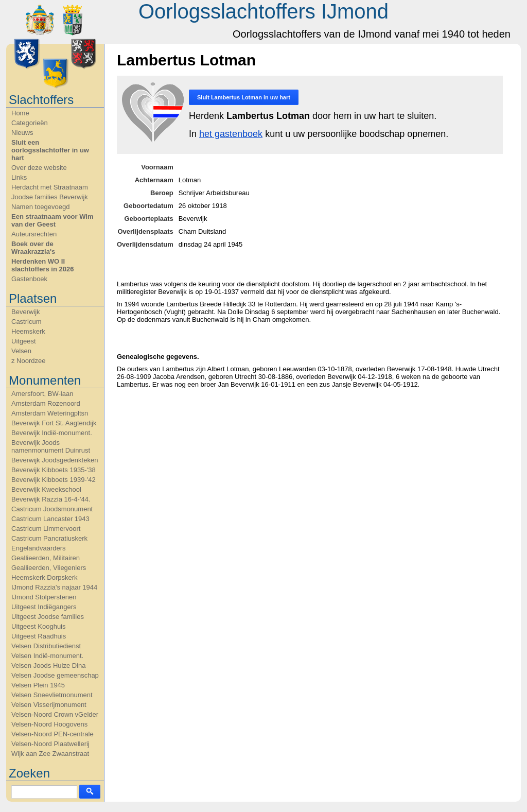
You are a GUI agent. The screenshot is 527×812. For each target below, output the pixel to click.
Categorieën (30, 123)
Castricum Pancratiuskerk (49, 538)
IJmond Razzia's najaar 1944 (54, 587)
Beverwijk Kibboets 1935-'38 (54, 470)
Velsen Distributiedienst (46, 646)
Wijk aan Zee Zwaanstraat (50, 754)
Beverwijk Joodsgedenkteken (55, 460)
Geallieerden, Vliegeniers (49, 568)
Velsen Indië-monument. (47, 656)
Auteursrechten (34, 234)
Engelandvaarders (39, 548)
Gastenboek (29, 279)
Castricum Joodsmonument (52, 509)
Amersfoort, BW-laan (42, 394)
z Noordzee (28, 361)
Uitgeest (24, 341)
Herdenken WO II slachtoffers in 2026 (42, 265)
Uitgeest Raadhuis (39, 636)
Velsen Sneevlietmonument (52, 695)
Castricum (27, 322)
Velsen (21, 351)
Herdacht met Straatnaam (50, 187)
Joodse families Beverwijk (50, 197)
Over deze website (39, 168)
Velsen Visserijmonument (49, 705)
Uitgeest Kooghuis (39, 626)
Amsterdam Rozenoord (46, 403)
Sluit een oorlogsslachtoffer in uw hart (50, 150)
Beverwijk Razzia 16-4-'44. (51, 499)
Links (19, 177)
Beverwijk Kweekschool (46, 489)
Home (20, 113)
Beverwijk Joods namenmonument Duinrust (51, 446)
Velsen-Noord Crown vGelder (55, 714)
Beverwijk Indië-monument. (52, 433)
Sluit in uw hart (244, 97)
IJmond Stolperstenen (44, 597)
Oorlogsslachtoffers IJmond (263, 11)
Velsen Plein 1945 (38, 685)
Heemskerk (28, 331)
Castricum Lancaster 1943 (50, 519)
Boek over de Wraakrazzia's (33, 248)
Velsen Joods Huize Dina (49, 666)
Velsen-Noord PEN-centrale (52, 734)
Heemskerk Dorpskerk (45, 577)
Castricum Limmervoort (46, 529)
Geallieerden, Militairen (46, 558)
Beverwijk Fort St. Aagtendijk (54, 423)
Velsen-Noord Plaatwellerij (50, 744)
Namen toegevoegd (40, 207)
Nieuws (22, 133)
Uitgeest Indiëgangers (44, 607)
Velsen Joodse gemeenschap (55, 675)
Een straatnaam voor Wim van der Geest (52, 220)
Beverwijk (26, 312)
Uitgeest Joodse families (48, 617)
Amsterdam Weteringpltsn (50, 413)
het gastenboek (231, 134)
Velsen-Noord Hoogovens (49, 724)
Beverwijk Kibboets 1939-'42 (54, 480)
